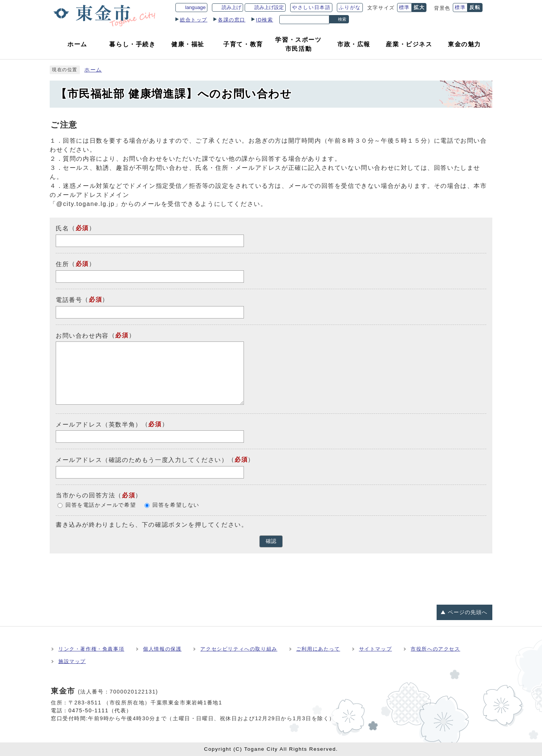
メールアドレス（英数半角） (99, 424)
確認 (271, 541)
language (195, 7)
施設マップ (72, 661)
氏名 (62, 228)
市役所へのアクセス (435, 649)
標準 (404, 7)
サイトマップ (376, 649)
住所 (62, 264)
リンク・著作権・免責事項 (91, 649)
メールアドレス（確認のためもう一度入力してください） (142, 460)
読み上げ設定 (269, 7)
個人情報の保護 (162, 649)
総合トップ (194, 20)
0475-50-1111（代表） (100, 710)
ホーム (93, 70)
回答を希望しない (176, 505)
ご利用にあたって (318, 649)
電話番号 (69, 300)
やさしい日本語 (311, 7)
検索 (342, 19)
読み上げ (231, 7)
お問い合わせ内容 (82, 335)
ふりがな (350, 7)
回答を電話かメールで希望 (101, 505)
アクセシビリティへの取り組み (239, 649)
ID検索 (265, 20)
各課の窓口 (232, 20)
